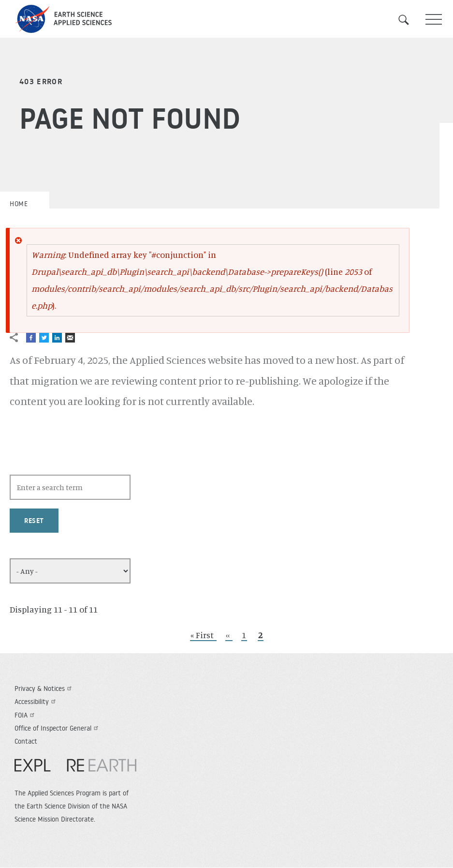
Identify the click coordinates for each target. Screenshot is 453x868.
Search (409, 20)
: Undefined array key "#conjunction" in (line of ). (212, 280)
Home (19, 204)
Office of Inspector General (58, 728)
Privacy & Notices (44, 688)
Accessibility (36, 702)
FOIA (26, 715)
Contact (26, 741)
